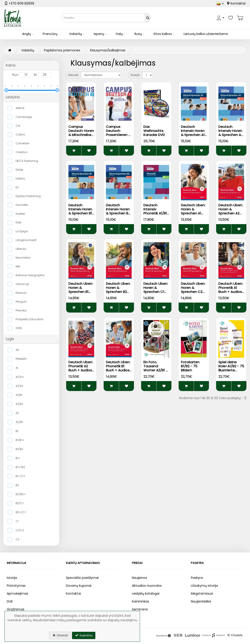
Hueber (20, 214)
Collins (20, 135)
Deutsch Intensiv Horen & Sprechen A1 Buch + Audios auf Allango (193, 135)
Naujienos (139, 578)
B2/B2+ (21, 494)
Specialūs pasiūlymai (82, 578)
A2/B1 (19, 422)
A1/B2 (19, 404)
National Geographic (30, 275)
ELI (17, 187)
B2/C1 (20, 503)
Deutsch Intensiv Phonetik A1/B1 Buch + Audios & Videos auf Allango (155, 215)
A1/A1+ (20, 377)
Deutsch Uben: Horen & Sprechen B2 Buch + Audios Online (118, 292)
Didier (19, 170)
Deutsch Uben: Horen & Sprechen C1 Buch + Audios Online (156, 292)
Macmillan (23, 258)
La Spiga (22, 231)
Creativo (21, 152)
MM (18, 266)
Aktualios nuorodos (147, 586)
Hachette (22, 205)
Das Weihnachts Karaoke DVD (154, 131)
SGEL (19, 328)
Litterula (21, 249)
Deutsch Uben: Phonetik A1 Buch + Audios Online (231, 290)
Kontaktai (236, 3)
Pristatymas (16, 586)
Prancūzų (50, 34)
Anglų (27, 34)
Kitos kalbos (163, 34)
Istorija (12, 578)
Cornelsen (23, 143)
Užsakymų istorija (204, 586)
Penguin (21, 302)
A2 (17, 413)
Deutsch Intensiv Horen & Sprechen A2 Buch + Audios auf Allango (231, 135)
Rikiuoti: (74, 75)
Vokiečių (76, 34)
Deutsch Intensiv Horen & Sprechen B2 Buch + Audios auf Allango (118, 213)
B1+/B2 (20, 467)
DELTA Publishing (27, 161)
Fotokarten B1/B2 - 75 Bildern (190, 366)
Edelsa (20, 178)
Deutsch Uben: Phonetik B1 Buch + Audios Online (118, 368)
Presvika (21, 310)
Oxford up (22, 284)
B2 (17, 485)
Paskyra (197, 578)
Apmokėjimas (18, 593)
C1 (17, 521)
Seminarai (140, 609)
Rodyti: (136, 75)
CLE (18, 126)
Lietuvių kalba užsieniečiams (206, 34)
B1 (17, 431)
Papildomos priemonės (62, 50)
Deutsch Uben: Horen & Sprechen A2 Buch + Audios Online (231, 213)
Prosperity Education (30, 319)
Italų (119, 34)
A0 (17, 350)
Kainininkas (140, 601)
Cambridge (24, 117)
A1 (17, 368)
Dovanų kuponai (79, 586)
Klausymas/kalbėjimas (108, 50)
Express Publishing (28, 196)
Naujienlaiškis (201, 601)
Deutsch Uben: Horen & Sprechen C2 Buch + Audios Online (193, 292)
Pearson (21, 293)
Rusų (138, 34)
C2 (18, 539)
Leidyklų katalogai (146, 593)
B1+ (18, 458)
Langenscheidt (26, 240)
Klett (18, 222)
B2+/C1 (21, 512)
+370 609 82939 (19, 3)
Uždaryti (60, 635)
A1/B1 (19, 395)
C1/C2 (20, 530)
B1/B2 (19, 449)
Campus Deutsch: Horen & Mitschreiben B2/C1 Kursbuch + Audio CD (81, 135)
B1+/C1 (20, 476)
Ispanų (99, 34)
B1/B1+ (20, 440)
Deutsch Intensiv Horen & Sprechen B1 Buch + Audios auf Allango (80, 213)
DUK (10, 601)
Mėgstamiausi (202, 593)
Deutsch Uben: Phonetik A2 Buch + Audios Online (81, 368)
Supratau (84, 635)
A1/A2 (19, 386)
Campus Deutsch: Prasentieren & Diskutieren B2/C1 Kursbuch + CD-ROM (119, 137)
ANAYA (20, 108)
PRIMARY (21, 359)
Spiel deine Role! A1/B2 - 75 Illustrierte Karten (231, 368)
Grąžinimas (16, 609)
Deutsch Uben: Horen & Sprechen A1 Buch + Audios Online (193, 213)
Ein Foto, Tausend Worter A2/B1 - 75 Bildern (155, 368)
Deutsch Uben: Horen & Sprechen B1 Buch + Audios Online (81, 292)
